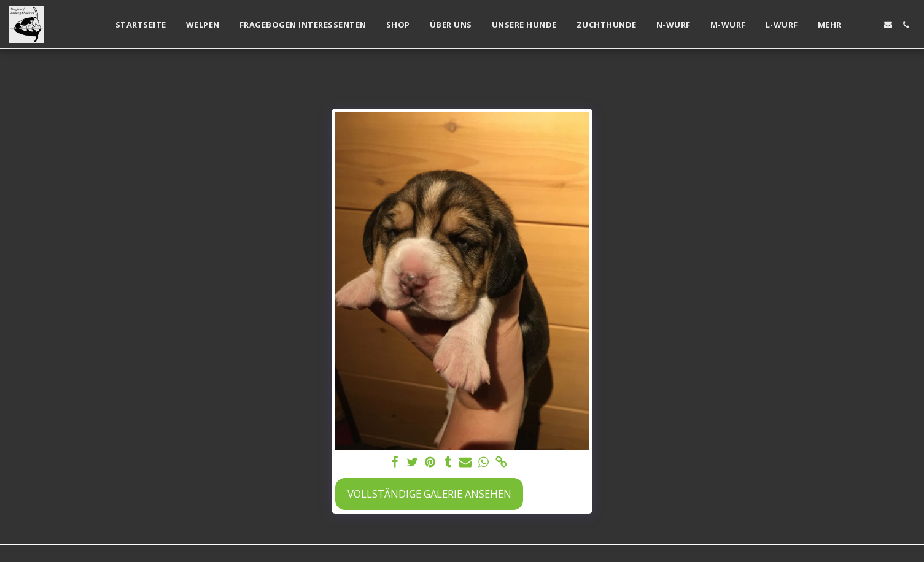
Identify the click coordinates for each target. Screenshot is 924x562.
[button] (870, 25)
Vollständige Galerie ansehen (429, 494)
